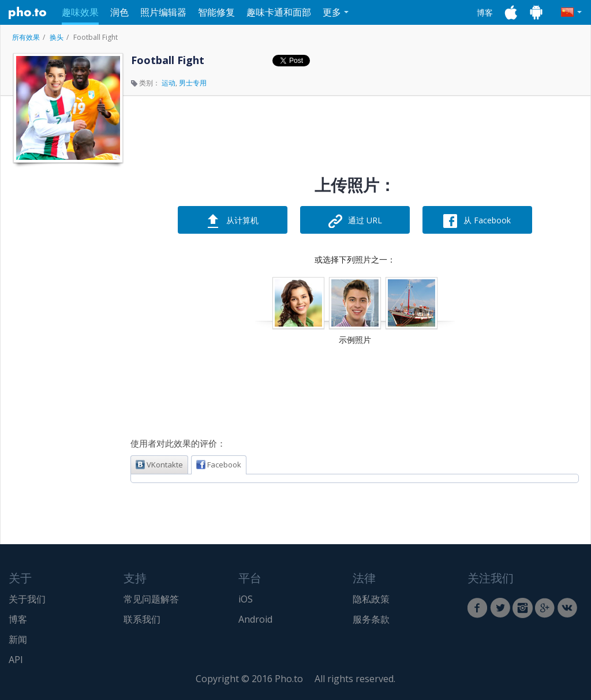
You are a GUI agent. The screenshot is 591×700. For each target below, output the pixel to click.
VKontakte (159, 465)
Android (255, 619)
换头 (57, 37)
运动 (169, 83)
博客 (485, 12)
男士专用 (193, 83)
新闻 (18, 639)
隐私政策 (371, 599)
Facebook (219, 465)
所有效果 (26, 37)
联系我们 (142, 619)
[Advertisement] (67, 342)
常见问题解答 (151, 599)
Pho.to (28, 13)
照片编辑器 (163, 12)
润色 (119, 12)
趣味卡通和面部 (279, 12)
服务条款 (371, 619)
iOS (246, 599)
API (16, 660)
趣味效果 (80, 12)
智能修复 (216, 12)
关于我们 (27, 599)
